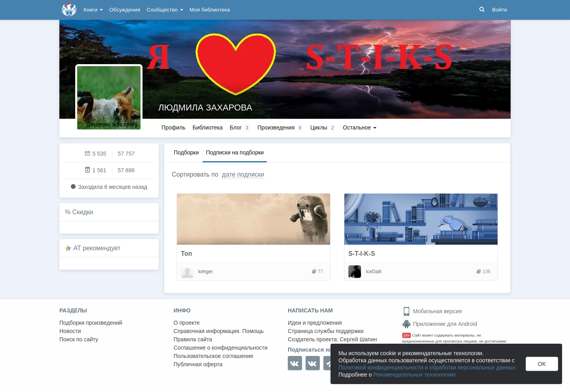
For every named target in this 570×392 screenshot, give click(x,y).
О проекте (187, 323)
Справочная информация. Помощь (219, 331)
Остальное (360, 127)
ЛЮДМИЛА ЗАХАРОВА (205, 108)
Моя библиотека (210, 10)
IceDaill (373, 272)
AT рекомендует (97, 248)
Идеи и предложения (315, 323)
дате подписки (243, 174)
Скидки (83, 212)
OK (542, 364)
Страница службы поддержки (326, 331)
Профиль (173, 127)
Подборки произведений (91, 323)
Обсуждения (125, 10)
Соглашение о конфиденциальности (221, 348)
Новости (70, 331)
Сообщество (165, 10)
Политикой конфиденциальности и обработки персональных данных (427, 367)
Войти (500, 10)
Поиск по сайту (79, 339)
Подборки (186, 152)
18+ (407, 335)
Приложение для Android (440, 324)
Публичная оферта (198, 364)
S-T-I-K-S (362, 254)
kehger (206, 272)
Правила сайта (193, 339)
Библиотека (207, 127)
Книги (93, 10)
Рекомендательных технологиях (415, 375)
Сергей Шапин (358, 339)
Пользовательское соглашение (214, 356)
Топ (186, 254)
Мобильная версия (432, 311)
